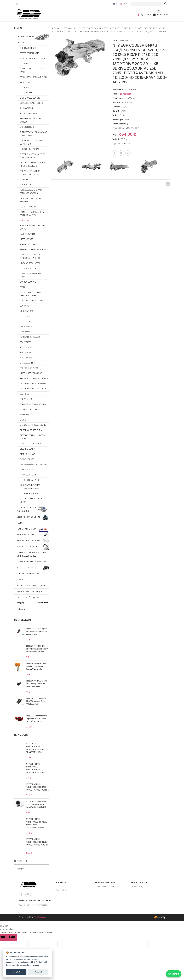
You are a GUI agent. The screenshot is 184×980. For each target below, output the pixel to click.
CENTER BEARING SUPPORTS (32, 301)
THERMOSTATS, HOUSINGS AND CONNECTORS (33, 134)
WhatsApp (174, 974)
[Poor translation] (12, 937)
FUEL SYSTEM (26, 93)
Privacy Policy (139, 883)
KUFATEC (21, 580)
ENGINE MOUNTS (27, 459)
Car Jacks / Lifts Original (28, 597)
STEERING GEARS (27, 449)
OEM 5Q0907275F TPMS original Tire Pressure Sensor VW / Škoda (36, 666)
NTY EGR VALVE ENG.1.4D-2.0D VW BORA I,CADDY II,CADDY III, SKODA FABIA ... (37, 804)
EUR (116, 4)
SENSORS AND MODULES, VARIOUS (31, 120)
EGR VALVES (25, 220)
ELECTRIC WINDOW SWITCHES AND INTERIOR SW (33, 156)
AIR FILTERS (25, 321)
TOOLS (20, 523)
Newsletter (22, 861)
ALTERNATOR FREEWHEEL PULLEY (31, 275)
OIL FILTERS (25, 180)
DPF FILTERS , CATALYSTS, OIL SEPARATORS (33, 142)
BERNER (20, 603)
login (16, 869)
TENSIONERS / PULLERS (30, 337)
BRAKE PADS (25, 353)
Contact (60, 887)
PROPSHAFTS (26, 399)
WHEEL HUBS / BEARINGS (31, 373)
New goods (21, 735)
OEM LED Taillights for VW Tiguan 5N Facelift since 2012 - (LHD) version (36, 719)
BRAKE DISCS (26, 342)
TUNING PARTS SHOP (26, 529)
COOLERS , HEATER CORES (31, 103)
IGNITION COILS (26, 185)
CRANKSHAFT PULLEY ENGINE (33, 425)
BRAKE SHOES (26, 358)
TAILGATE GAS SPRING (30, 494)
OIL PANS (24, 64)
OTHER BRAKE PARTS (29, 368)
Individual (21, 609)
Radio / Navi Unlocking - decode (31, 586)
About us (61, 883)
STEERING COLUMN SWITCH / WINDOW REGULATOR (32, 164)
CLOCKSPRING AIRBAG (30, 149)
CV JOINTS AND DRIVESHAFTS (33, 384)
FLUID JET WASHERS (29, 207)
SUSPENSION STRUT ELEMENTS (33, 58)
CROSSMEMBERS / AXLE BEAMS (34, 464)
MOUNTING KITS (27, 311)
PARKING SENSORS (28, 244)
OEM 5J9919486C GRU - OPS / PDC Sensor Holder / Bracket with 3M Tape (37, 649)
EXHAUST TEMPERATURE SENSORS (31, 200)
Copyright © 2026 (33, 917)
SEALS (23, 287)
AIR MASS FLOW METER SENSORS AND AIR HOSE (30, 256)
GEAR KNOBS (25, 332)
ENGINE (23, 420)
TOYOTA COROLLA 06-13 (31, 409)
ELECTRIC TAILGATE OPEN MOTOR (31, 500)
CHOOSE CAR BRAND (26, 37)
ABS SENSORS (26, 347)
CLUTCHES (25, 394)
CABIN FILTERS (26, 327)
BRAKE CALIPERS (27, 363)
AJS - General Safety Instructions (34, 905)
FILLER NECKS (26, 415)
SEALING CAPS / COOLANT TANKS (31, 70)
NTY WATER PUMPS (28, 113)
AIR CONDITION (26, 108)
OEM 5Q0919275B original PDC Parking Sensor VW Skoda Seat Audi (37, 684)
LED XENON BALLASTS (30, 480)
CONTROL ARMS (27, 470)
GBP (124, 4)
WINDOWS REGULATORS (30, 263)
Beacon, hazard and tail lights (30, 591)
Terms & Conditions (104, 883)
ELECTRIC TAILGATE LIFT (28, 547)
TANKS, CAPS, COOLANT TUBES (34, 77)
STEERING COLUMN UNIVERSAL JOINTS (33, 437)
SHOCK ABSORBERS (28, 48)
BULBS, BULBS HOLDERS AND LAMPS (33, 227)
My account (145, 15)
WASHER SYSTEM (27, 234)
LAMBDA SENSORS (28, 282)
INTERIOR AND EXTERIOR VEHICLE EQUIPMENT (30, 294)
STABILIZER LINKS (27, 454)
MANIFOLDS (25, 82)
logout (22, 869)
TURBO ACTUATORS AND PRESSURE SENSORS (31, 192)
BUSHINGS (24, 306)
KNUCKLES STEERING (29, 475)
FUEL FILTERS (26, 316)
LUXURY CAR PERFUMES (28, 574)
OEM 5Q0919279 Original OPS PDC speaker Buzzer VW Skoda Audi (36, 701)
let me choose (33, 965)
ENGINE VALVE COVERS (30, 98)
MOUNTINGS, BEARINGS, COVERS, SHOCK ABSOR (30, 487)
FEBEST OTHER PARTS (30, 53)
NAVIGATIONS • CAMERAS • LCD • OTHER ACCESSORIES (31, 554)
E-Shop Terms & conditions (106, 887)
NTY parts (21, 43)
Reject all (38, 972)
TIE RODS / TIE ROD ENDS (31, 430)
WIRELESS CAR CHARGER (28, 541)
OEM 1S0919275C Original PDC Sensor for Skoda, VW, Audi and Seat (37, 632)
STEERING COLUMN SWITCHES (33, 250)
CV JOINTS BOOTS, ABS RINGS (33, 389)
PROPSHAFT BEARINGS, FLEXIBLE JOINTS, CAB (30, 173)
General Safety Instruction (35, 901)
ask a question (122, 144)
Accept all (16, 972)
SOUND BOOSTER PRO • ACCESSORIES (27, 509)
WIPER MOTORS (26, 239)
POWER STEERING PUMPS (31, 444)
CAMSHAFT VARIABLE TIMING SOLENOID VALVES (32, 214)
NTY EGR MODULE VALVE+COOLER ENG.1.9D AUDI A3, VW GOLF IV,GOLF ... (38, 787)
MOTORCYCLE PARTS (26, 568)
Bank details (61, 890)
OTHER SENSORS (27, 127)
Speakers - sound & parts (28, 517)
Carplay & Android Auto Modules (31, 562)
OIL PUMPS (25, 88)
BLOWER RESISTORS (28, 268)
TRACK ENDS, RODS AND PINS (33, 404)
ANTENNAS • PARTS (25, 535)
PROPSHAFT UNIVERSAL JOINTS (34, 378)
